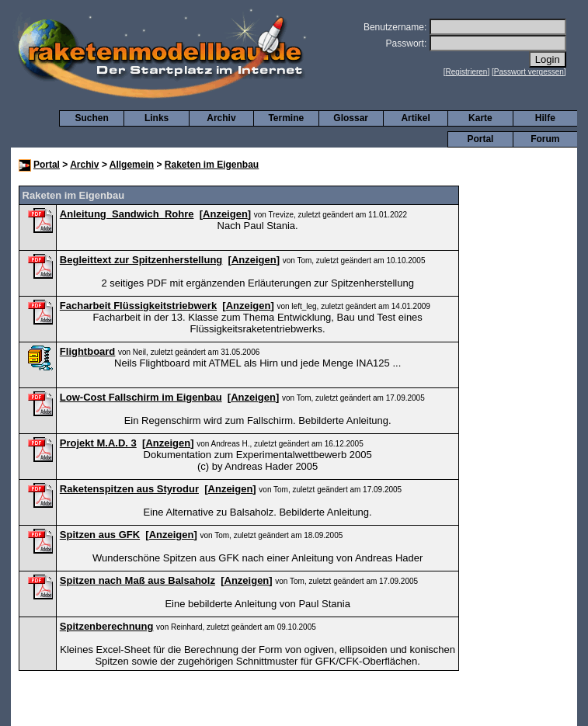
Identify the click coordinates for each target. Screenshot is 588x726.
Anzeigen (225, 214)
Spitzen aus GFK (100, 535)
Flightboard (88, 351)
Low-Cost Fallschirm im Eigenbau (141, 397)
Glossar (351, 118)
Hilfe (545, 118)
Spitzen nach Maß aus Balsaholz (137, 580)
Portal (480, 139)
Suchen (92, 118)
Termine (286, 118)
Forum (545, 139)
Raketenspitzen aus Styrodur (129, 489)
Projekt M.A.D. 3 (98, 443)
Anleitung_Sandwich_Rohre (127, 214)
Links (157, 118)
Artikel (415, 118)
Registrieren (467, 72)
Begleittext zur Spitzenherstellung (141, 260)
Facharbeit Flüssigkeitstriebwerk (138, 306)
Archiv (221, 118)
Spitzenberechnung (107, 626)
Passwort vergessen (529, 72)
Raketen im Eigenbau (212, 165)
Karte (480, 118)
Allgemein (132, 165)
